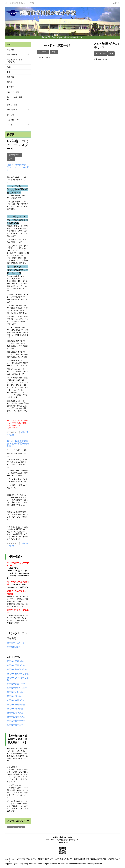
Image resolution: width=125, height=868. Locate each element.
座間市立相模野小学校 (17, 669)
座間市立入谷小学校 (16, 692)
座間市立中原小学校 (16, 700)
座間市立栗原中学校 (16, 717)
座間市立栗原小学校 (16, 665)
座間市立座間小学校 (16, 661)
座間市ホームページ (16, 643)
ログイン (116, 3)
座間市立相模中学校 (16, 721)
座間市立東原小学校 (16, 684)
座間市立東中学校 (15, 713)
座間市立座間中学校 (16, 705)
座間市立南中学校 (15, 725)
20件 (54, 52)
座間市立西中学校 (15, 709)
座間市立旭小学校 (15, 696)
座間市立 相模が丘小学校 (22, 3)
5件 (111, 54)
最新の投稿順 (15, 155)
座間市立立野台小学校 (17, 688)
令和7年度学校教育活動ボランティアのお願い (18, 167)
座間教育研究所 (14, 647)
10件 (11, 159)
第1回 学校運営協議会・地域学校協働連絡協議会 (18, 444)
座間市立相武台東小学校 (18, 674)
